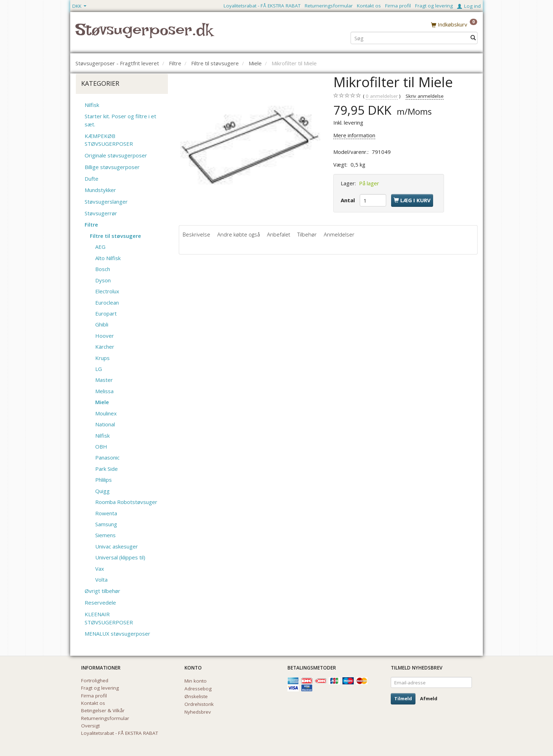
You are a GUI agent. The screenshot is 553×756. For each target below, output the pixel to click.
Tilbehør (307, 234)
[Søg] (473, 38)
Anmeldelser (339, 234)
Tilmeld (403, 698)
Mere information (354, 135)
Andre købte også (239, 234)
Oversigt (90, 726)
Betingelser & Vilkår (103, 710)
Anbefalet (279, 234)
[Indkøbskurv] (454, 24)
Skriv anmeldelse (425, 96)
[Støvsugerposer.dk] (144, 34)
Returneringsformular (329, 6)
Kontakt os (369, 6)
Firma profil (398, 6)
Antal (348, 200)
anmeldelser (382, 96)
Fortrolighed (95, 680)
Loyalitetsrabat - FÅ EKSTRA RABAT (262, 6)
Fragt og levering (434, 6)
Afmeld (429, 698)
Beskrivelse (196, 234)
